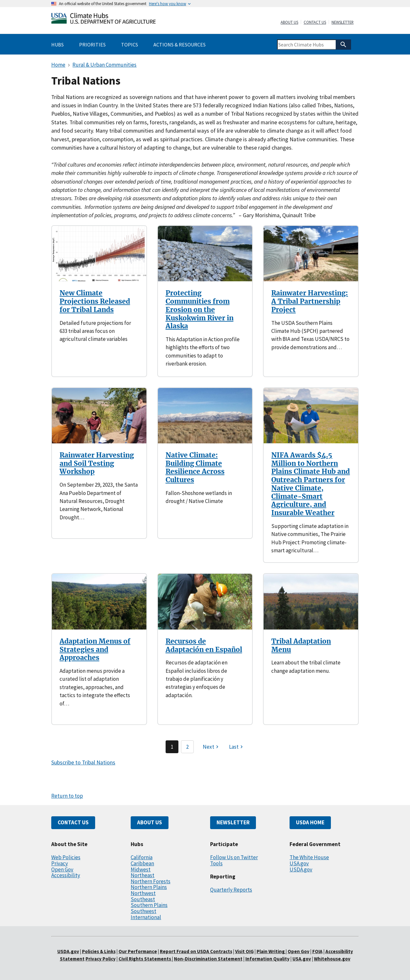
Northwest (143, 893)
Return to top (67, 796)
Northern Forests (151, 881)
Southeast (143, 899)
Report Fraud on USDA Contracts (196, 951)
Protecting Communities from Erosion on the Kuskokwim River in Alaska (200, 309)
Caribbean (142, 863)
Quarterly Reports (231, 890)
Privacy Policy (101, 959)
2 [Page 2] (187, 747)
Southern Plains (149, 905)
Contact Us (315, 22)
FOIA (317, 951)
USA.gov (299, 863)
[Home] (103, 20)
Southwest (143, 911)
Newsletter (343, 22)
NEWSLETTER (233, 822)
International (146, 917)
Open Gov (62, 869)
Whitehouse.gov (332, 959)
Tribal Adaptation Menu (301, 645)
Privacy (60, 863)
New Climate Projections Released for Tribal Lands (95, 301)
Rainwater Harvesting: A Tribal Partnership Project (310, 301)
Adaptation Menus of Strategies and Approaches (95, 649)
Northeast (143, 875)
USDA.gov (301, 869)
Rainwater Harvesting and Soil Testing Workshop (97, 463)
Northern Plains (149, 887)
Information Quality (267, 959)
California (142, 857)
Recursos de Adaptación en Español (204, 645)
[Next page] (211, 747)
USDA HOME (310, 822)
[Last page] (237, 747)
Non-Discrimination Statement (208, 959)
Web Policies (66, 857)
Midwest (141, 869)
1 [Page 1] (172, 747)
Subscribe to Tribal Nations (83, 762)
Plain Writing (271, 951)
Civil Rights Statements (145, 959)
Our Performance (138, 951)
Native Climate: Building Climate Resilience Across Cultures (195, 467)
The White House (309, 857)
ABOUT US (150, 822)
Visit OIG (244, 951)
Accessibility (66, 875)
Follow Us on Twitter (234, 857)
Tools (216, 863)
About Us (289, 22)
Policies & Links (99, 951)
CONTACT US (73, 822)
